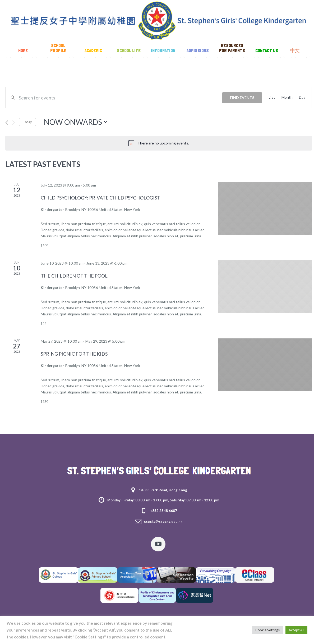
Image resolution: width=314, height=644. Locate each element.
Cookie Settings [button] (267, 630)
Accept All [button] (296, 630)
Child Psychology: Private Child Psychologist (100, 198)
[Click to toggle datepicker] (75, 122)
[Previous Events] (7, 123)
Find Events (242, 97)
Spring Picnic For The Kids (74, 354)
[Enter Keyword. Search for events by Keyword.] (120, 97)
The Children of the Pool (74, 276)
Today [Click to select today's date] (27, 122)
